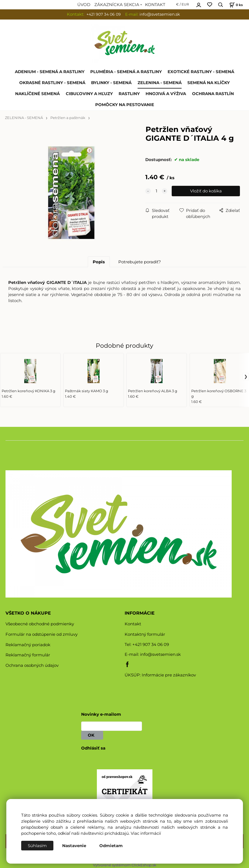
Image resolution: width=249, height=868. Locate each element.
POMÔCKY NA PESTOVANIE (125, 105)
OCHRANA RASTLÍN (213, 94)
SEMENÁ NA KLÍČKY (209, 83)
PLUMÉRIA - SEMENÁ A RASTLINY (126, 72)
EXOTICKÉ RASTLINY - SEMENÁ (201, 72)
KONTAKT (155, 5)
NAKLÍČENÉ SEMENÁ (37, 94)
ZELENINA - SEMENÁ (160, 83)
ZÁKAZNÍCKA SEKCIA (117, 5)
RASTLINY (129, 94)
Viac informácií (146, 833)
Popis (99, 262)
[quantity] (156, 191)
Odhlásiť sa (93, 748)
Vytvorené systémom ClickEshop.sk (125, 865)
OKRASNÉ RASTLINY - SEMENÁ (52, 83)
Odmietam (111, 846)
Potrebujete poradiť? (140, 262)
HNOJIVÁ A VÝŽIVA (166, 94)
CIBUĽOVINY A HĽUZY (89, 94)
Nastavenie (74, 846)
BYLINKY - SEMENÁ (111, 83)
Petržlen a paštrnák (68, 118)
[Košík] (235, 5)
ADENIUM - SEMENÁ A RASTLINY (50, 72)
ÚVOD (84, 5)
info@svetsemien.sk (160, 654)
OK (92, 735)
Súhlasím (37, 846)
